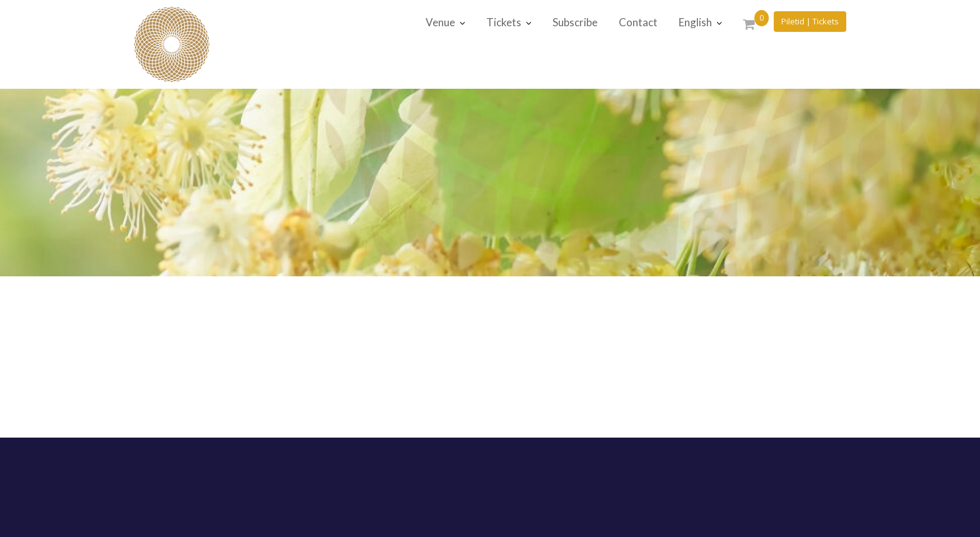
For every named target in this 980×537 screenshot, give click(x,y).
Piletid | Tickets (810, 21)
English (695, 22)
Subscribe (575, 22)
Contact (638, 22)
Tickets (504, 22)
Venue (440, 22)
